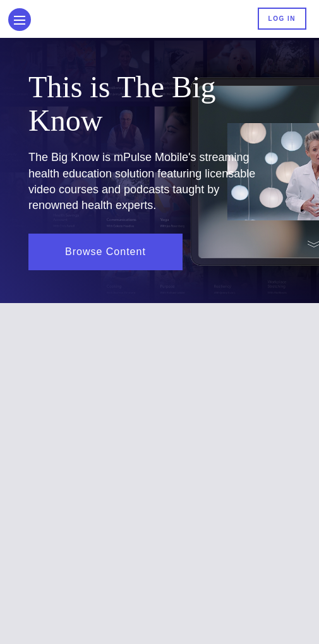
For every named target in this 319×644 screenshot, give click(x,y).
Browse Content (105, 252)
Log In (282, 19)
